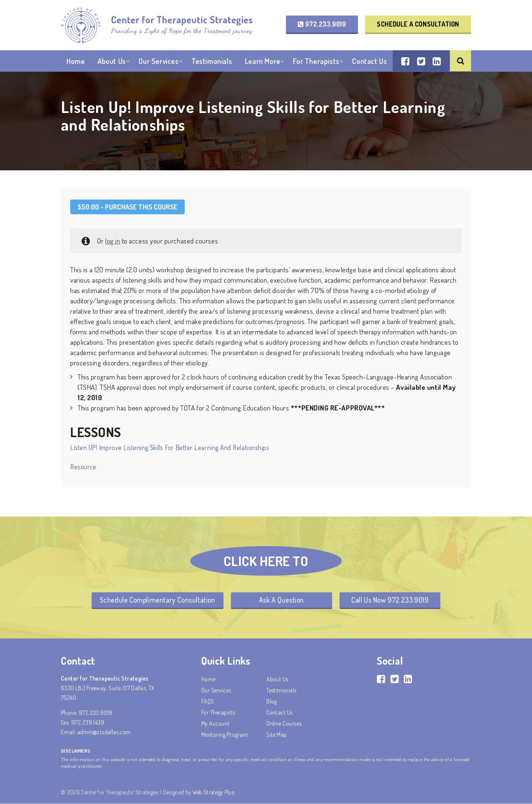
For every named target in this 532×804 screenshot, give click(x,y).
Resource (83, 466)
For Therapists (316, 62)
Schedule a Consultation (418, 24)
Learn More (263, 62)
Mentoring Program (225, 735)
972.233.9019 (322, 24)
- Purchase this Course (127, 207)
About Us (112, 62)
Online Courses (284, 724)
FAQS (208, 702)
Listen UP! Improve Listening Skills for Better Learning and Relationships (170, 447)
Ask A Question (282, 600)
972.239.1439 (88, 723)
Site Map (277, 735)
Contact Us (369, 62)
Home (76, 62)
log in (113, 241)
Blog (272, 702)
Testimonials (212, 62)
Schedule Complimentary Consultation (155, 600)
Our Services (158, 62)
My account (216, 724)
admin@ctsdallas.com (104, 732)
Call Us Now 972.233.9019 (392, 600)
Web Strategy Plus (214, 793)
